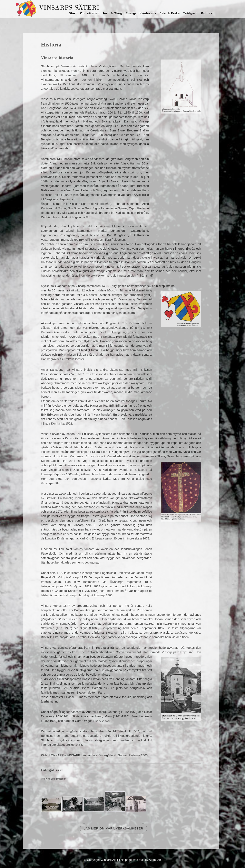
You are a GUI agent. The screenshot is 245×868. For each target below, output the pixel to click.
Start (73, 13)
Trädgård (190, 13)
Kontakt (207, 13)
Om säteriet (90, 13)
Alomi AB (155, 860)
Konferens (148, 13)
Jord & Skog (112, 13)
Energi (131, 13)
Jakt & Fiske (170, 13)
